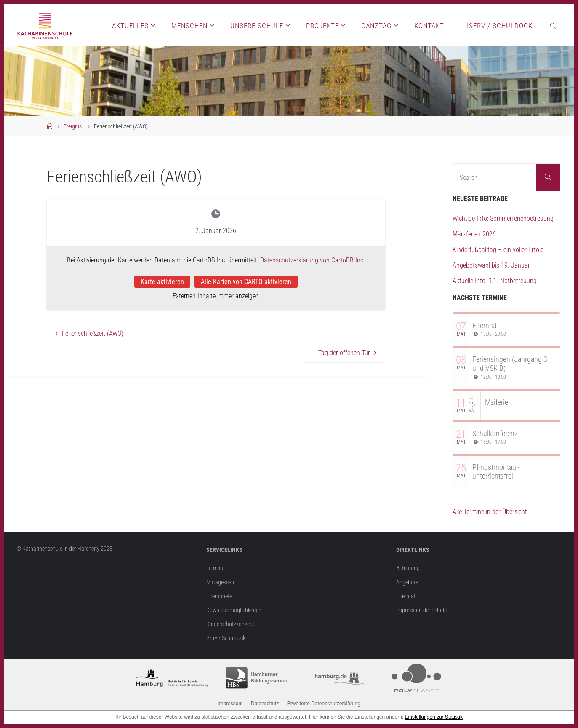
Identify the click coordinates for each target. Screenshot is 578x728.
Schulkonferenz (495, 433)
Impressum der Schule (421, 610)
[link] (553, 25)
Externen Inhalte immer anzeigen (216, 296)
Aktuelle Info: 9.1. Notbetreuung (495, 281)
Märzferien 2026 (474, 234)
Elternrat (485, 325)
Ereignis (73, 127)
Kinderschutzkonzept (230, 624)
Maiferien (498, 402)
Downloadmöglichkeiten (234, 610)
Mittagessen (220, 582)
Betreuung (408, 568)
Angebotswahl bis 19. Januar (491, 265)
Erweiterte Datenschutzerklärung (324, 704)
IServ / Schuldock (226, 638)
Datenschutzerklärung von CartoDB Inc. (313, 260)
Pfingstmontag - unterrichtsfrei (496, 472)
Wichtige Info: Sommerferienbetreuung (503, 218)
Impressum (230, 704)
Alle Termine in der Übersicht (490, 512)
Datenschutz (265, 704)
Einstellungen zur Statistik (434, 717)
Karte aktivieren (162, 281)
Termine (215, 568)
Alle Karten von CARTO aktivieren (246, 281)
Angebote (407, 582)
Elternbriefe (219, 596)
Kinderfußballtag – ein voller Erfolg (498, 250)
